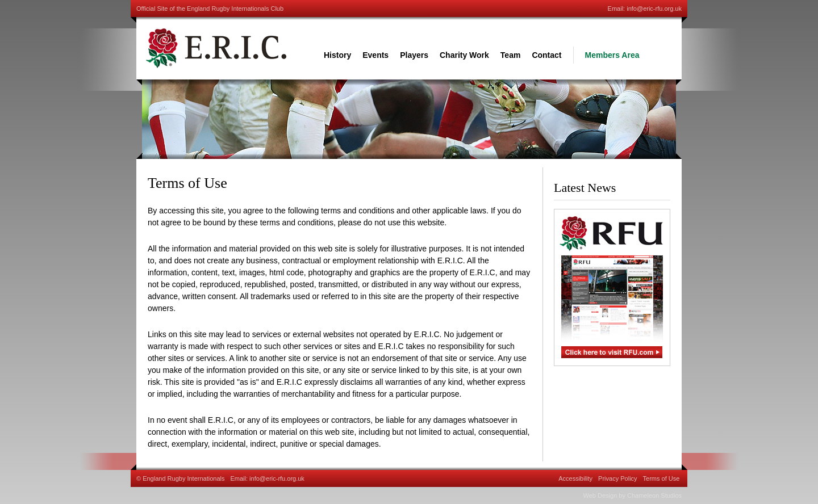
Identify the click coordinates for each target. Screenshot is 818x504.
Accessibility (575, 478)
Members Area (612, 55)
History (337, 55)
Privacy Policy (617, 478)
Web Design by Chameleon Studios (633, 495)
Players (414, 55)
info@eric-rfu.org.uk (654, 9)
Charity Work (464, 55)
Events (375, 55)
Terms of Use (662, 478)
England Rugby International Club (216, 48)
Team (511, 55)
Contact (546, 55)
